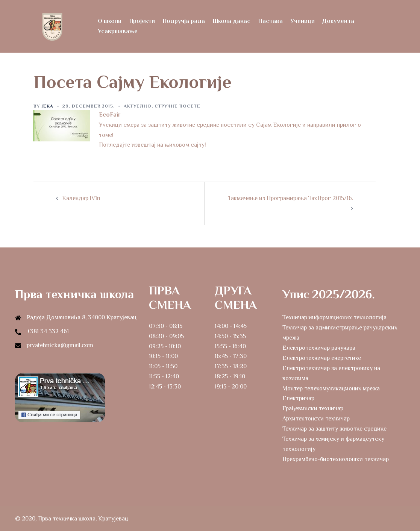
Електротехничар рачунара (319, 348)
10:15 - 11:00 (163, 356)
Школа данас (231, 21)
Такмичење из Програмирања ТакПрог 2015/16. (290, 198)
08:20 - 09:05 (166, 336)
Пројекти (142, 21)
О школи (110, 21)
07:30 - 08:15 (166, 326)
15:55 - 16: (227, 346)
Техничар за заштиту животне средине (334, 429)
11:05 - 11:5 (161, 366)
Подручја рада (184, 21)
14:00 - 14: (227, 326)
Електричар (298, 398)
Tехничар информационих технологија (334, 317)
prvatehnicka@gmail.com (60, 345)
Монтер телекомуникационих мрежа (331, 388)
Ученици (302, 21)
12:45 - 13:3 (163, 387)
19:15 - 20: (227, 387)
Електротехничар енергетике (322, 358)
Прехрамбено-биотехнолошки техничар (336, 459)
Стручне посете (177, 106)
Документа (338, 21)
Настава (270, 21)
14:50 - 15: (227, 336)
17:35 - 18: (227, 366)
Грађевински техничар (313, 408)
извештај (144, 145)
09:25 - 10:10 (165, 346)
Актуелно (138, 106)
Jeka (47, 106)
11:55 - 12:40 (164, 376)
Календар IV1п (81, 198)
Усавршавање (118, 31)
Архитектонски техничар (316, 419)
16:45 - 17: (227, 356)
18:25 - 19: (227, 376)
